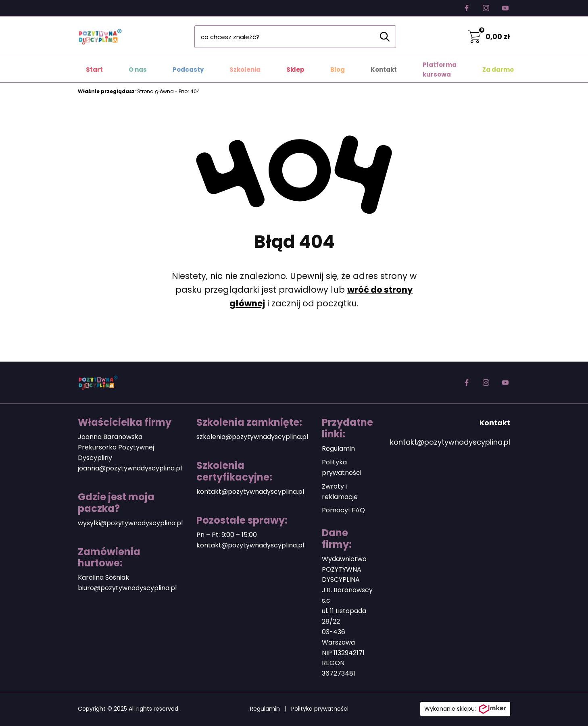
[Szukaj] (385, 37)
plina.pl (165, 588)
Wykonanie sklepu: (465, 709)
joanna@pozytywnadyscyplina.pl (130, 468)
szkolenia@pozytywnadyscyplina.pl (252, 437)
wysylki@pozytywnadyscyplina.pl (130, 523)
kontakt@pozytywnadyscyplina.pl (250, 492)
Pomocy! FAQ (343, 510)
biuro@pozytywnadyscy (116, 588)
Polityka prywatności (320, 709)
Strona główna (155, 91)
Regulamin (338, 448)
